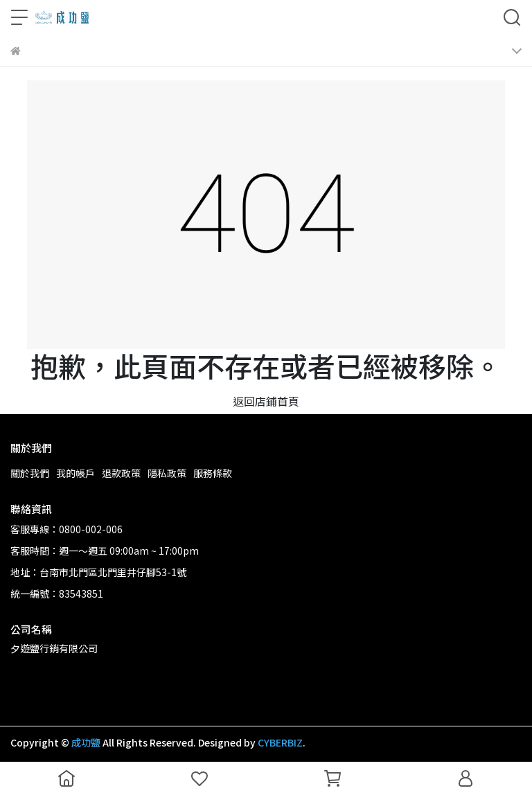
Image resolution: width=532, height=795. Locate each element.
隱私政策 (167, 473)
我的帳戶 (76, 473)
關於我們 (30, 473)
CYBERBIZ (280, 742)
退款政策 (121, 473)
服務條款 (213, 473)
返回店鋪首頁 (266, 401)
